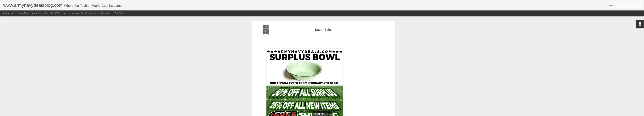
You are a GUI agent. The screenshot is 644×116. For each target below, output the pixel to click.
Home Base (23, 13)
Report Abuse (342, 114)
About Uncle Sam (40, 13)
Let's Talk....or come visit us (65, 13)
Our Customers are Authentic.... (97, 13)
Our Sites (119, 13)
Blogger (332, 114)
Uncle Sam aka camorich (338, 25)
